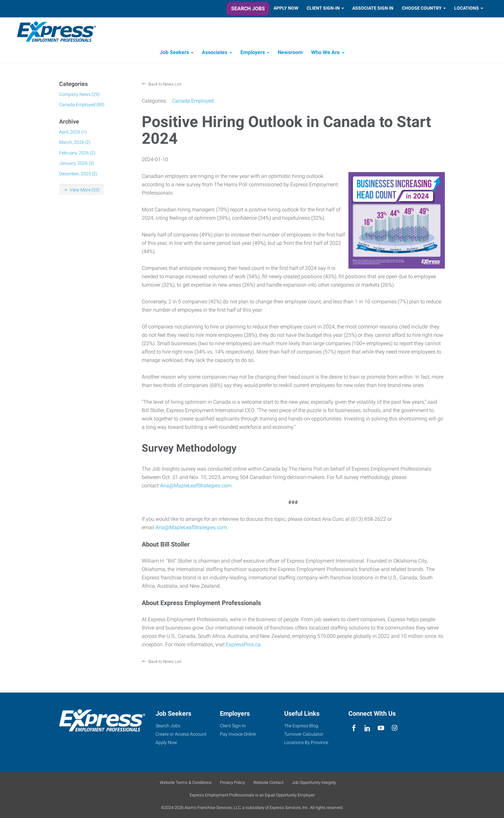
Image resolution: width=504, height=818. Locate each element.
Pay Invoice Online (238, 734)
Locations (467, 8)
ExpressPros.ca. (244, 646)
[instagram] (395, 728)
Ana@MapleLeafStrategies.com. (196, 487)
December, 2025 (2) (78, 175)
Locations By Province (306, 742)
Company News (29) (79, 96)
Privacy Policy (232, 782)
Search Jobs (248, 9)
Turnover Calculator (304, 734)
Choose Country (422, 8)
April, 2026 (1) (73, 133)
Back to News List (164, 86)
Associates (215, 54)
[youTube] (381, 728)
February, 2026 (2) (77, 154)
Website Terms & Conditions (186, 782)
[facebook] (354, 728)
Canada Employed (193, 102)
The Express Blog (301, 726)
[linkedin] (367, 728)
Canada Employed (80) (82, 106)
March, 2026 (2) (75, 144)
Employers (253, 54)
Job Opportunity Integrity (314, 782)
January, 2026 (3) (77, 165)
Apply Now (286, 8)
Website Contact (268, 782)
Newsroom (290, 54)
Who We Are (325, 54)
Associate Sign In (373, 8)
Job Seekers (174, 54)
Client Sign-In (323, 8)
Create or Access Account (181, 734)
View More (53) (85, 191)
